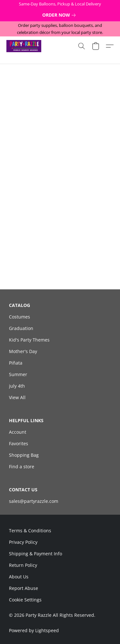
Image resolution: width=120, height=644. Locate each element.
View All (17, 397)
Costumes (20, 317)
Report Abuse (24, 588)
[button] (25, 46)
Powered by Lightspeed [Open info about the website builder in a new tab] (34, 630)
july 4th (17, 386)
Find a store (22, 467)
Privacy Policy (23, 542)
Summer (18, 374)
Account (18, 432)
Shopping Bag (24, 455)
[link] (60, 15)
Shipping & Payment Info (36, 554)
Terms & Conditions (30, 531)
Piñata (16, 363)
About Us (19, 577)
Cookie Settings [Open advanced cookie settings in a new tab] (25, 600)
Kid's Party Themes (29, 340)
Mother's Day (23, 351)
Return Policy (23, 565)
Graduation (21, 328)
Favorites (19, 443)
